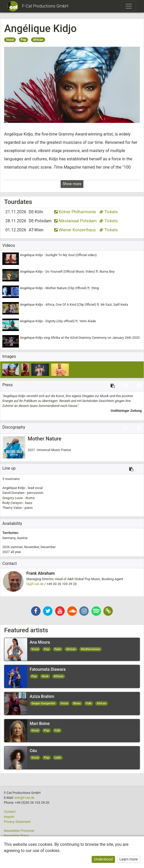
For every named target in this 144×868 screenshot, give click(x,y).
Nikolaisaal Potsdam (75, 221)
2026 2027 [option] (29, 549)
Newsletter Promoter (19, 831)
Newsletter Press (16, 836)
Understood (103, 859)
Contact (10, 812)
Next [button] (139, 385)
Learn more (129, 859)
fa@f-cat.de (35, 584)
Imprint (9, 817)
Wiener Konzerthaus (75, 230)
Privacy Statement (17, 822)
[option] (72, 403)
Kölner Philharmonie (75, 212)
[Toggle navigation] (129, 6)
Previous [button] (126, 385)
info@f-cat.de (24, 798)
